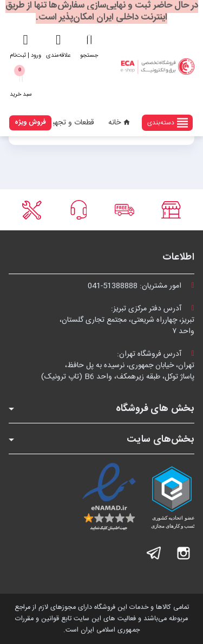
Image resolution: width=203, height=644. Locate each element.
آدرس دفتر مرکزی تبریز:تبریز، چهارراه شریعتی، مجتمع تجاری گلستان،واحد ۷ (127, 320)
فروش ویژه (30, 122)
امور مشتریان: (141, 286)
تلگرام (154, 553)
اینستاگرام (184, 553)
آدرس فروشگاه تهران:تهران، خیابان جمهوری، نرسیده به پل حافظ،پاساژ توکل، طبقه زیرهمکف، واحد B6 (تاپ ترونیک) (118, 366)
